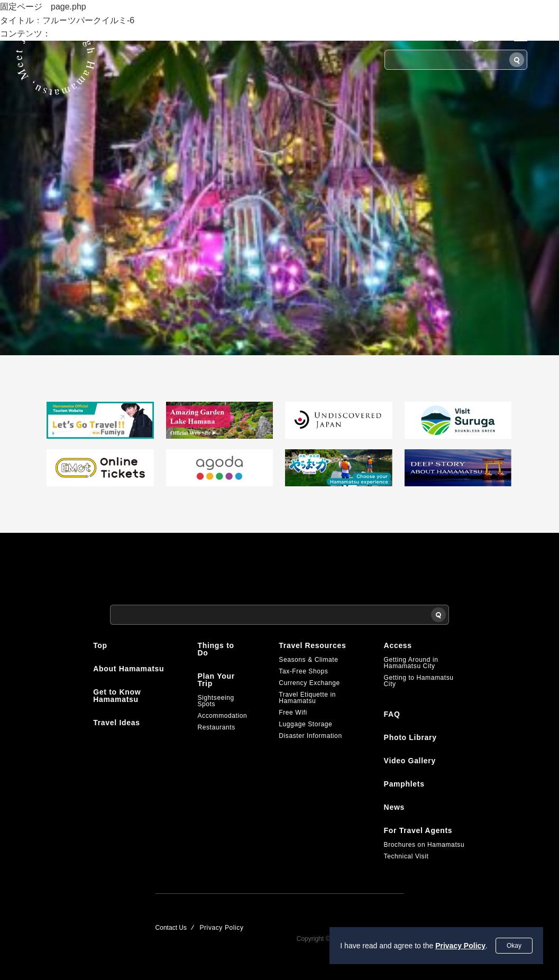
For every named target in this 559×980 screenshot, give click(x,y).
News (394, 807)
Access (398, 645)
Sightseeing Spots (216, 701)
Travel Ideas (117, 723)
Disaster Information (310, 736)
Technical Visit (406, 856)
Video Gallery (410, 761)
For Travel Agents (418, 830)
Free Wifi (293, 713)
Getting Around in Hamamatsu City (411, 663)
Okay (514, 946)
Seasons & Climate (308, 660)
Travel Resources (312, 645)
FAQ (392, 714)
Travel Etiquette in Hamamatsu (307, 698)
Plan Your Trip (216, 680)
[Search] (517, 60)
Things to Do (216, 649)
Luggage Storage (305, 724)
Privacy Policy (460, 946)
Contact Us (171, 928)
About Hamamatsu (129, 669)
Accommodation (222, 716)
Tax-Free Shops (303, 671)
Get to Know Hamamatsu (117, 696)
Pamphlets (404, 784)
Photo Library (410, 737)
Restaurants (216, 727)
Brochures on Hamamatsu (424, 845)
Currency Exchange (309, 683)
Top (100, 645)
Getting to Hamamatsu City (419, 681)
